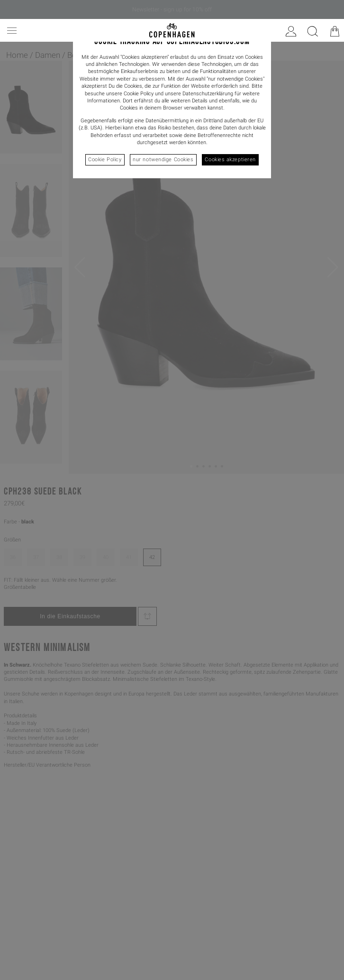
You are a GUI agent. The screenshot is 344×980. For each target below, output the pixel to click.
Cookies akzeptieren (230, 160)
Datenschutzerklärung (208, 94)
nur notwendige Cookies (163, 160)
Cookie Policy (105, 160)
